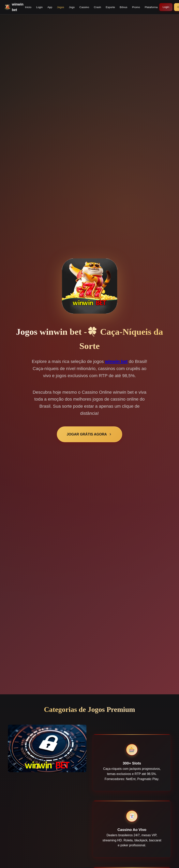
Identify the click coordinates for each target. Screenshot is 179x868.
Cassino (84, 7)
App (50, 7)
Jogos (61, 7)
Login (39, 7)
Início (28, 7)
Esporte (110, 7)
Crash (97, 7)
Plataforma (151, 7)
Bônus (124, 7)
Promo (136, 7)
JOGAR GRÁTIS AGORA (90, 434)
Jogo (72, 7)
